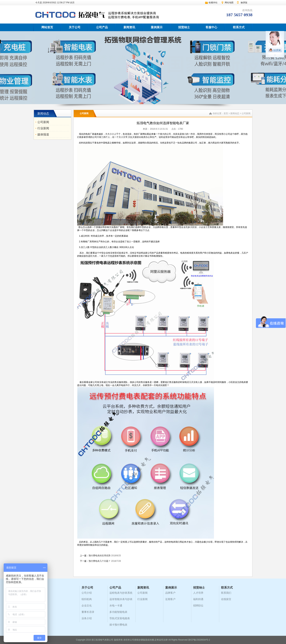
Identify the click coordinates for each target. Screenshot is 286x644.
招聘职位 (198, 606)
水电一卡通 (116, 606)
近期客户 (170, 599)
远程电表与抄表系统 (121, 593)
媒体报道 (43, 134)
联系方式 (239, 27)
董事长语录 (88, 612)
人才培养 (198, 593)
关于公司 (75, 27)
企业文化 (87, 606)
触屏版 (244, 3)
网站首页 (47, 27)
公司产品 (102, 27)
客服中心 (211, 27)
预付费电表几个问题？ (100, 561)
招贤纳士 (184, 27)
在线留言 (226, 599)
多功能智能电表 (118, 612)
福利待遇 (198, 599)
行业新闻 (43, 128)
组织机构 (87, 599)
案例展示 (157, 27)
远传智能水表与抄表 (121, 599)
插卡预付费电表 (118, 625)
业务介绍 (87, 618)
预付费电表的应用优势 (100, 556)
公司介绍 (87, 593)
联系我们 (226, 593)
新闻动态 (235, 113)
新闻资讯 (129, 27)
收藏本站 (213, 3)
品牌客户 (170, 593)
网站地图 (229, 3)
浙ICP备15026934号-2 (199, 640)
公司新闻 (43, 122)
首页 (226, 113)
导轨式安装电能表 (120, 618)
